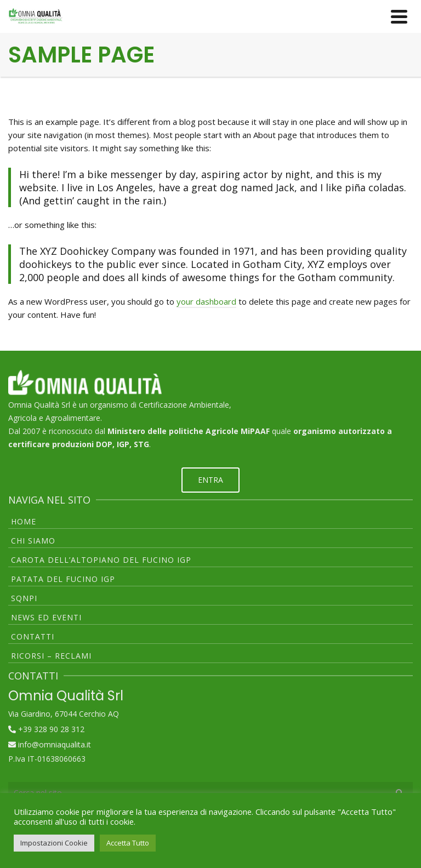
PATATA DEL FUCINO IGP (63, 579)
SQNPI (24, 598)
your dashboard (206, 301)
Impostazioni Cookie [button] (54, 843)
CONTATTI (33, 636)
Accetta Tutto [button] (128, 843)
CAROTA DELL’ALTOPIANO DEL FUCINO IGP (101, 560)
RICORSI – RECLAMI (51, 656)
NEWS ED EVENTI (46, 617)
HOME (24, 521)
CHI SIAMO (33, 541)
